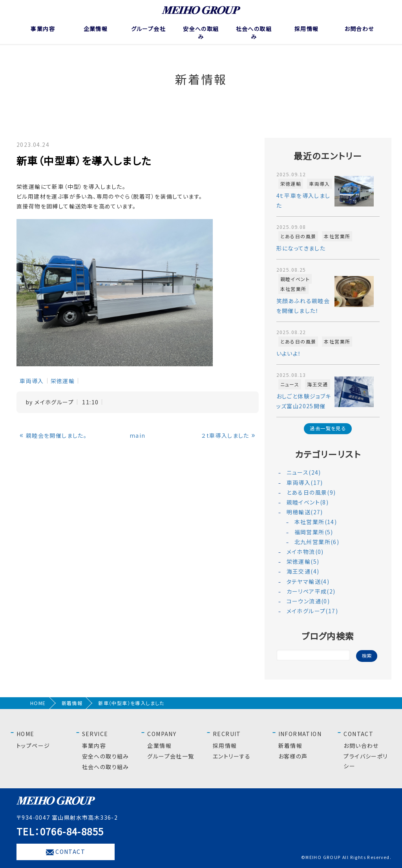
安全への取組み (201, 33)
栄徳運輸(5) (303, 561)
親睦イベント (295, 279)
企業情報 (96, 29)
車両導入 (32, 381)
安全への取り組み (106, 756)
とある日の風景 (298, 236)
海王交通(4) (303, 571)
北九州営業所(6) (317, 542)
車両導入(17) (305, 482)
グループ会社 (148, 29)
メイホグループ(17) (312, 611)
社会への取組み (254, 33)
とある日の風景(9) (311, 492)
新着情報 (72, 703)
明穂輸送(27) (305, 512)
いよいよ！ (289, 353)
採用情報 (307, 29)
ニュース (290, 384)
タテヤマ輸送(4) (308, 581)
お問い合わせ (361, 746)
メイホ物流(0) (305, 552)
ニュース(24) (304, 472)
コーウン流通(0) (308, 601)
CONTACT (66, 852)
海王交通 (318, 384)
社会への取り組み (106, 767)
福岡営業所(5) (314, 532)
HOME (38, 703)
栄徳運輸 (63, 381)
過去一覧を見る (328, 428)
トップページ (33, 746)
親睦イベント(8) (308, 502)
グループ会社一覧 (171, 756)
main (138, 435)
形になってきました (301, 248)
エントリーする (232, 756)
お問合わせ (359, 29)
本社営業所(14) (316, 522)
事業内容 (43, 29)
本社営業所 (337, 236)
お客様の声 (293, 756)
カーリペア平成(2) (311, 591)
